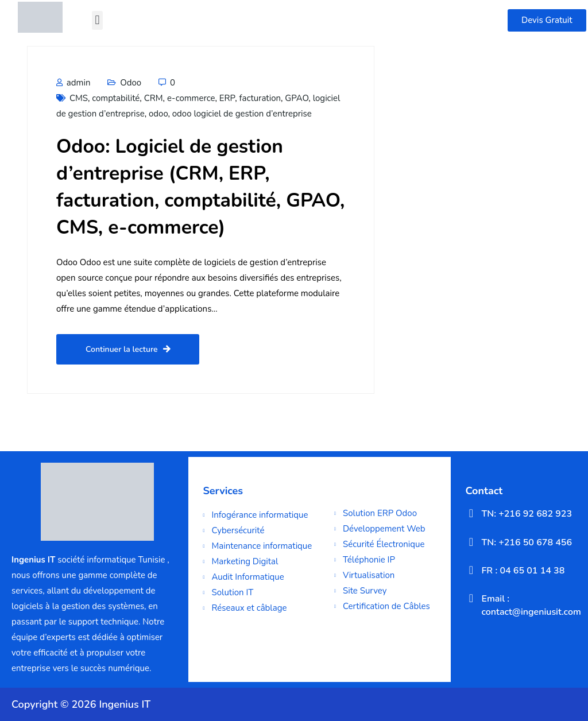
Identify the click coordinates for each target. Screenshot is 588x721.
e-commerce (191, 98)
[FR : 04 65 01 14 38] (471, 570)
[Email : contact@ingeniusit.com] (471, 598)
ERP (227, 98)
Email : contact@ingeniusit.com (531, 605)
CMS (79, 98)
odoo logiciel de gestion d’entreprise (242, 114)
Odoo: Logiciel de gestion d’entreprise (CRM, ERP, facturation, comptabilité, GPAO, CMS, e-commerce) (200, 187)
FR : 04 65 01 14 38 (523, 571)
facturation (260, 98)
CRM (154, 98)
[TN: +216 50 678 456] (471, 542)
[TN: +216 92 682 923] (471, 513)
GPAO (297, 98)
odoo (158, 114)
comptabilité (116, 98)
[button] (97, 20)
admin (73, 83)
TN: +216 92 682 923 (527, 514)
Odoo (131, 83)
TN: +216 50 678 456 (527, 542)
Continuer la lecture (128, 349)
